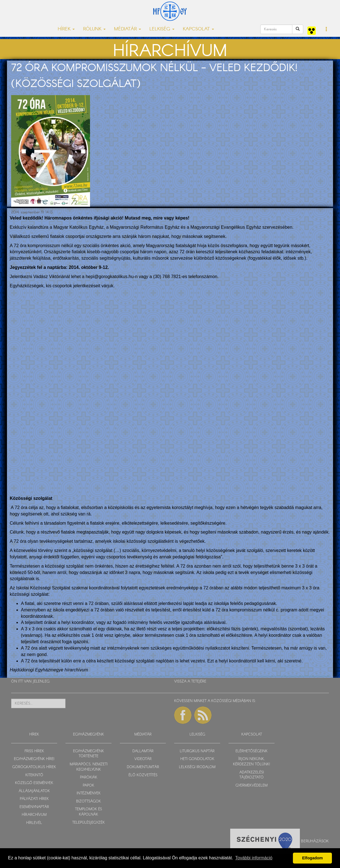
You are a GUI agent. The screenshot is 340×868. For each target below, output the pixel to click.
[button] (326, 30)
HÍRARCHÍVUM (34, 815)
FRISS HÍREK (34, 751)
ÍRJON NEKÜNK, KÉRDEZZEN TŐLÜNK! (252, 762)
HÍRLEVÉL (34, 823)
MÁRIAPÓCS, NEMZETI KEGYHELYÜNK (89, 767)
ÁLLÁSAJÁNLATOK (34, 791)
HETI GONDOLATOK (197, 759)
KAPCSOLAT (252, 735)
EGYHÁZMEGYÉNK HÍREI (34, 759)
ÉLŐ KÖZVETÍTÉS (143, 775)
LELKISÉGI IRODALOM (197, 767)
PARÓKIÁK (89, 777)
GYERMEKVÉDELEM (252, 786)
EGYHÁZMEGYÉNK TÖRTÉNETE (88, 754)
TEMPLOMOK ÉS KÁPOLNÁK (88, 812)
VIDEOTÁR (143, 759)
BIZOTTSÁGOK (88, 801)
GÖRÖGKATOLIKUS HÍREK (34, 767)
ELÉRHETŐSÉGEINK (252, 751)
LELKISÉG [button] (162, 29)
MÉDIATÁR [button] (127, 29)
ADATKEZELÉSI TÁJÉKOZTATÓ (252, 775)
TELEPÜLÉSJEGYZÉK (88, 823)
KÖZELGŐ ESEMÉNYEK (34, 783)
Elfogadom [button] (312, 858)
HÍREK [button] (66, 29)
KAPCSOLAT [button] (198, 29)
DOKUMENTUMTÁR (143, 767)
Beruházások (315, 841)
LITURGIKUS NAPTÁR (197, 751)
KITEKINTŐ (34, 775)
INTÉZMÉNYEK (89, 793)
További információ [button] (254, 858)
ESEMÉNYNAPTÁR (34, 807)
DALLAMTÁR (143, 751)
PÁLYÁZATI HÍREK (34, 799)
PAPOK (88, 786)
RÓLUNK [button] (94, 29)
